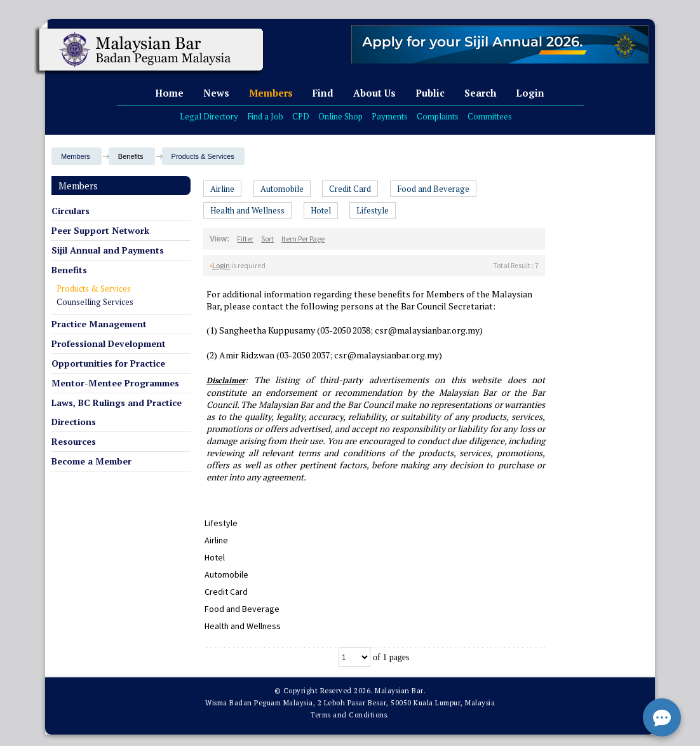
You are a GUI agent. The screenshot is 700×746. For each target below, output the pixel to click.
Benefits (69, 270)
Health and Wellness (247, 210)
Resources (74, 441)
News (216, 93)
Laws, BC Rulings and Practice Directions (117, 412)
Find (323, 93)
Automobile (282, 189)
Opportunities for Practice (108, 363)
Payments (390, 116)
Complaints (438, 116)
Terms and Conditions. (350, 715)
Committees (490, 116)
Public (430, 93)
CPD (301, 116)
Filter (245, 239)
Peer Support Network (100, 230)
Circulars (71, 211)
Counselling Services (95, 302)
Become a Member (91, 461)
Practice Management (99, 324)
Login (530, 93)
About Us (374, 93)
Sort (267, 239)
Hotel (321, 210)
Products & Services (203, 156)
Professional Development (109, 343)
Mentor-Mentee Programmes (115, 383)
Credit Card (350, 189)
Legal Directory (209, 116)
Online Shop (340, 116)
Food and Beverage (433, 189)
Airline (222, 189)
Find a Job (265, 116)
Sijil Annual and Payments (108, 250)
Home (169, 93)
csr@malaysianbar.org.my (427, 330)
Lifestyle (373, 210)
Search (480, 93)
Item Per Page (303, 239)
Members (271, 93)
